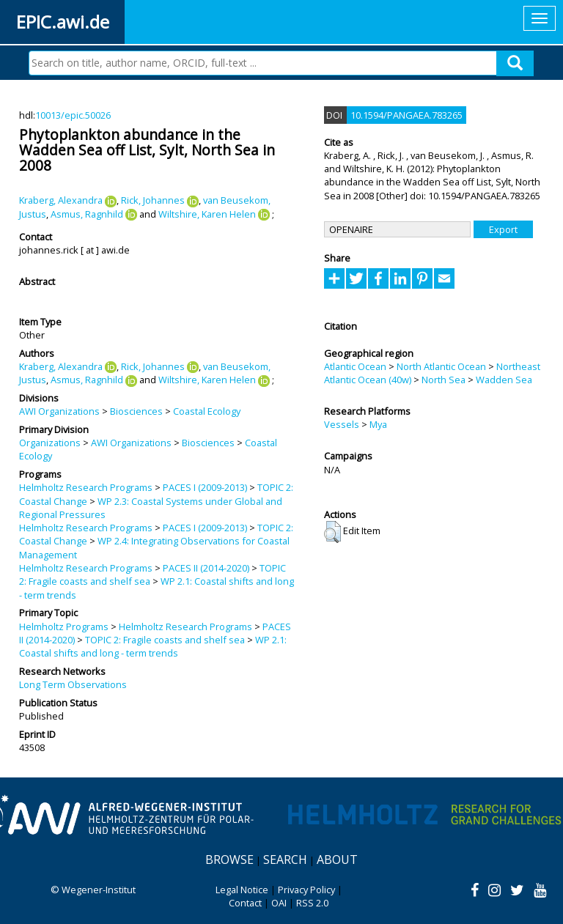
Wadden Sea (504, 380)
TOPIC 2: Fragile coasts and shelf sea (165, 640)
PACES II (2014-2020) (206, 568)
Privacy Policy (306, 890)
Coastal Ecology (207, 411)
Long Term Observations (73, 684)
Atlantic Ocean (355, 366)
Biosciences (136, 411)
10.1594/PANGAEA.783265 (406, 115)
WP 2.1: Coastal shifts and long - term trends (153, 646)
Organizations (50, 443)
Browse (229, 860)
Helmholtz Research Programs (86, 487)
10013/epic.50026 (73, 115)
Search (285, 860)
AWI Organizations (59, 411)
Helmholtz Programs (64, 627)
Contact (245, 903)
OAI (279, 903)
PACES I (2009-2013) (205, 487)
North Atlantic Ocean (441, 366)
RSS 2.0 (312, 903)
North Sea (444, 380)
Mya (378, 424)
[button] (332, 532)
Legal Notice (242, 890)
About (337, 860)
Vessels (342, 424)
